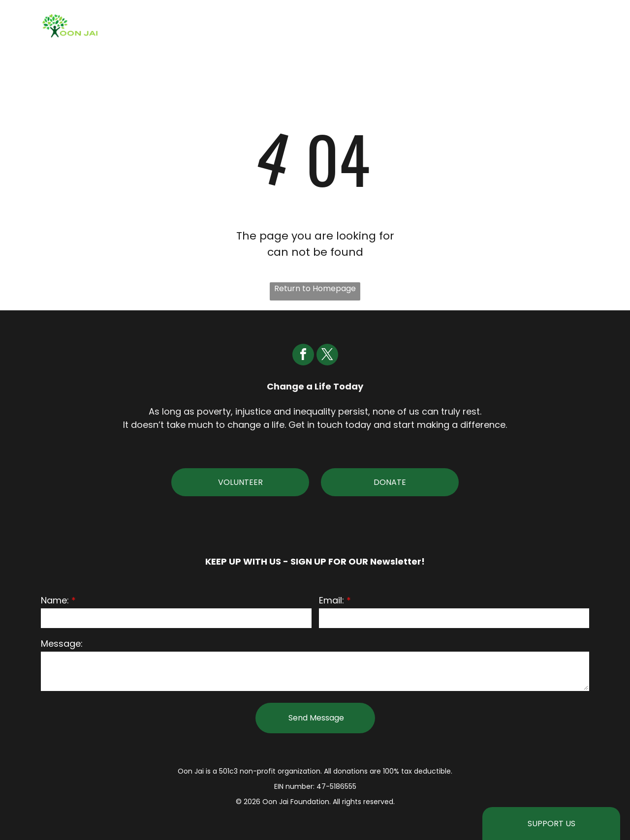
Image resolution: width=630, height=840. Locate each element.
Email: (331, 600)
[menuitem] (256, 26)
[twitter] (327, 356)
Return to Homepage (315, 288)
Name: (55, 600)
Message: (62, 644)
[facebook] (303, 356)
